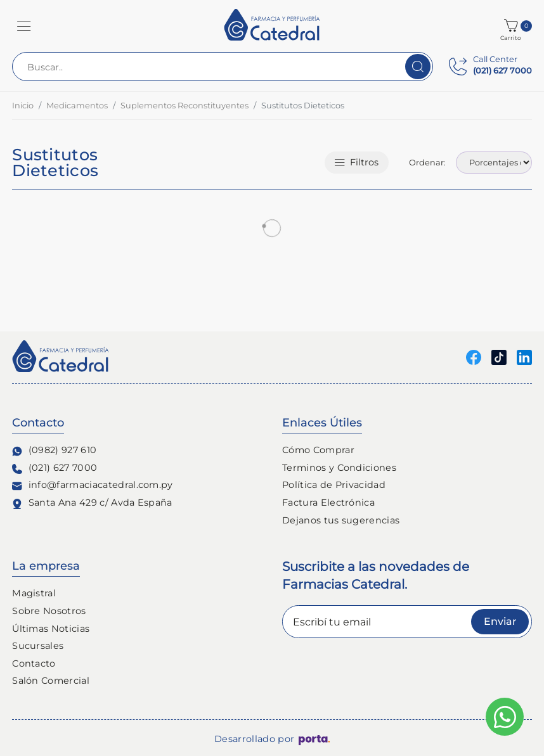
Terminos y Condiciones (339, 468)
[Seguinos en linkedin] (524, 357)
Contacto (34, 663)
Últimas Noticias (51, 629)
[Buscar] (418, 67)
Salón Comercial (51, 681)
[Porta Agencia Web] (314, 740)
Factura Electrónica (328, 503)
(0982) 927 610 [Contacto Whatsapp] (54, 450)
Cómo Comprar (318, 450)
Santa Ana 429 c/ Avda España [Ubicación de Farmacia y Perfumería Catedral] (92, 503)
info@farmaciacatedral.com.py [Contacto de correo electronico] (93, 485)
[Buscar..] (222, 67)
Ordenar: (427, 163)
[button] (24, 26)
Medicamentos (77, 106)
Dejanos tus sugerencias (341, 520)
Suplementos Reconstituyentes (185, 106)
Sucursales (38, 646)
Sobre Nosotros (49, 611)
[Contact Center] (490, 67)
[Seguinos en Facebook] (474, 357)
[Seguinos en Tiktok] (499, 357)
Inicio (23, 106)
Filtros (357, 162)
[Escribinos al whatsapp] (505, 717)
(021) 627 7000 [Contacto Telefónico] (55, 468)
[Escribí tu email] (407, 622)
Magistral (34, 593)
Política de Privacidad (334, 485)
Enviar (500, 621)
